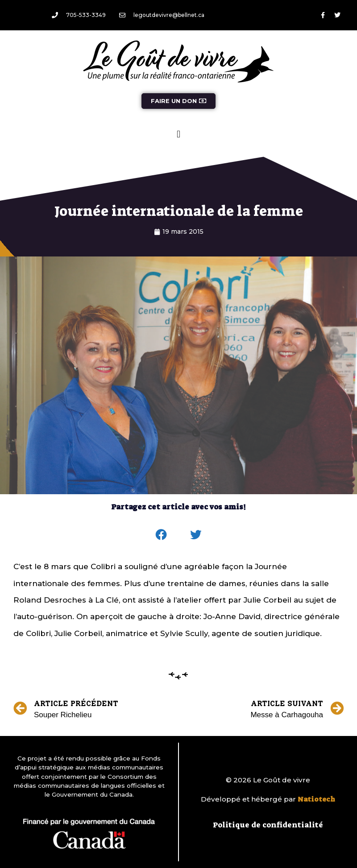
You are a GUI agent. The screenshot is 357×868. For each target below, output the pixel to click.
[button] (178, 134)
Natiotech (316, 799)
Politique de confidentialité (268, 825)
